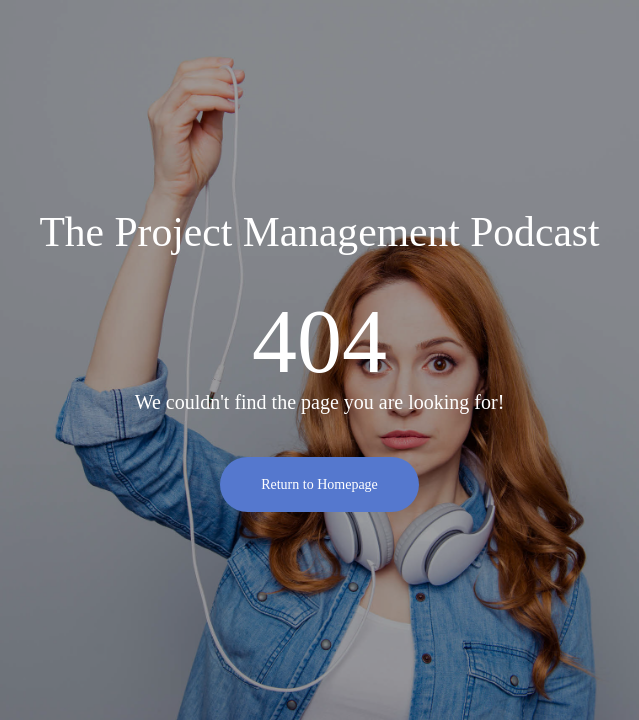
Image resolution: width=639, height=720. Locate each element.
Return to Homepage (319, 484)
